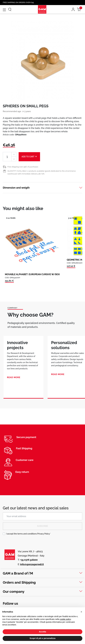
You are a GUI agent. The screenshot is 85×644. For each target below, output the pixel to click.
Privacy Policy (44, 534)
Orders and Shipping (19, 582)
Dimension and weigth (16, 188)
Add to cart (29, 156)
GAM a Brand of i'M (18, 573)
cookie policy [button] (65, 619)
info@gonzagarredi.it (32, 564)
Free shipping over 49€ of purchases (23, 167)
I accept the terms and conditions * (28, 534)
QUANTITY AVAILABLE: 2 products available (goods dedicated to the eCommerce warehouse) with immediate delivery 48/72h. (42, 172)
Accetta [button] (42, 632)
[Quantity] (7, 157)
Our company (14, 592)
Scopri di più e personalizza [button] (42, 638)
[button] (81, 612)
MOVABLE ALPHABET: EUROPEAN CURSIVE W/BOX (32, 274)
